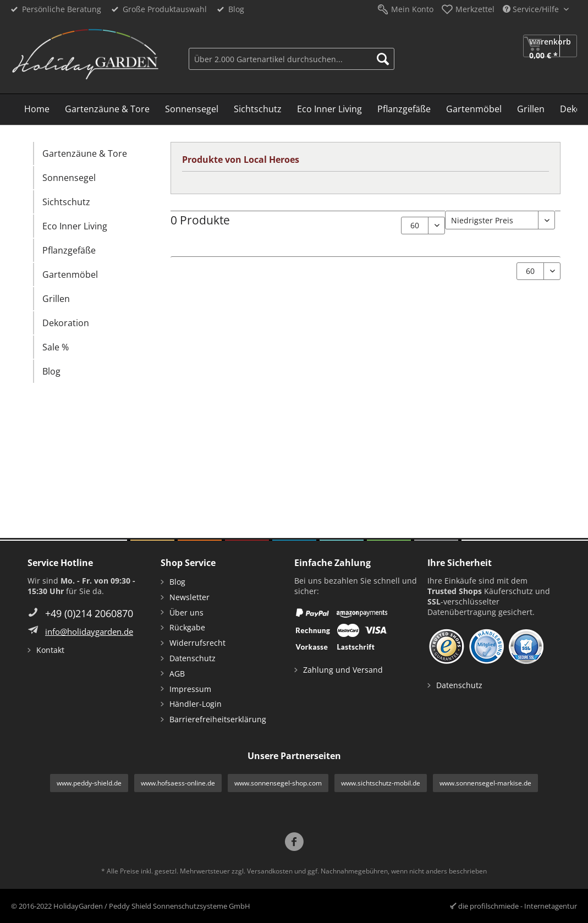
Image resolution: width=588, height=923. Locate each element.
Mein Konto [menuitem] (412, 9)
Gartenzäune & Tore (85, 153)
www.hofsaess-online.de (178, 783)
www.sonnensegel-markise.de (485, 783)
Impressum (190, 689)
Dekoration (66, 323)
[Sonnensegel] (192, 109)
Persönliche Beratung (62, 9)
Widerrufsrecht (197, 643)
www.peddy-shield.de (89, 783)
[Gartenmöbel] (474, 109)
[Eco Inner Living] (329, 109)
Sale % (56, 347)
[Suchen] (383, 59)
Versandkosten (270, 871)
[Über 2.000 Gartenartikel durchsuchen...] (292, 59)
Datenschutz (193, 658)
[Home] (37, 109)
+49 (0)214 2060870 (89, 613)
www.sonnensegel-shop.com (278, 783)
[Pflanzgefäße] (404, 109)
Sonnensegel (69, 178)
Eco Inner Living (75, 226)
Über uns (186, 612)
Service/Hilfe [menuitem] (532, 9)
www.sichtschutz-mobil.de (381, 783)
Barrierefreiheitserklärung (218, 719)
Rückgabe (187, 627)
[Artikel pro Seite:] (423, 226)
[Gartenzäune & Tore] (107, 109)
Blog (236, 9)
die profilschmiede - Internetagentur (518, 906)
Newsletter (189, 597)
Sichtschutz (66, 202)
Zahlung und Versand (343, 670)
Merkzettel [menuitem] (475, 9)
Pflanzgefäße (69, 250)
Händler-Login (196, 704)
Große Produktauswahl (165, 9)
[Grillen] (531, 109)
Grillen (56, 299)
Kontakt (50, 650)
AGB (177, 674)
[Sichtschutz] (258, 109)
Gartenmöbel (70, 274)
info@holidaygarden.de (89, 631)
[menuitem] (292, 57)
